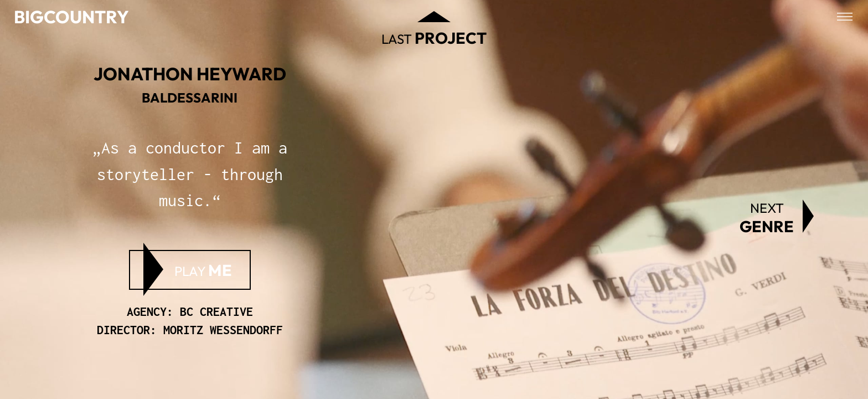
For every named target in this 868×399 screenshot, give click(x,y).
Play (203, 270)
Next (767, 218)
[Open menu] (845, 17)
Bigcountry (71, 17)
